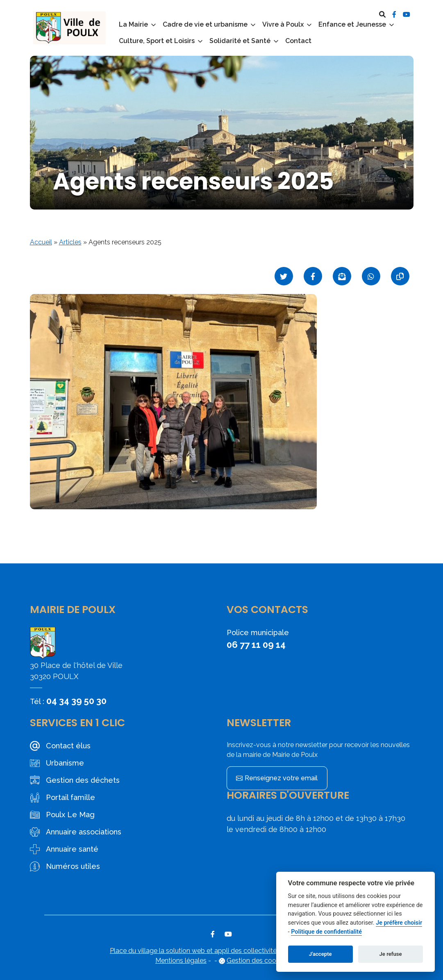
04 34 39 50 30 (76, 701)
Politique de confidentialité (326, 932)
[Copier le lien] (400, 276)
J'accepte (320, 954)
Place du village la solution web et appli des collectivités (195, 951)
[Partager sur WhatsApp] (371, 276)
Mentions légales (181, 961)
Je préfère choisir (399, 923)
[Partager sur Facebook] (313, 276)
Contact (298, 41)
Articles (70, 242)
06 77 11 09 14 (256, 645)
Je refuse (391, 954)
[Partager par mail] (342, 276)
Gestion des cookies (257, 961)
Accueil (41, 242)
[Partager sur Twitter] (284, 276)
